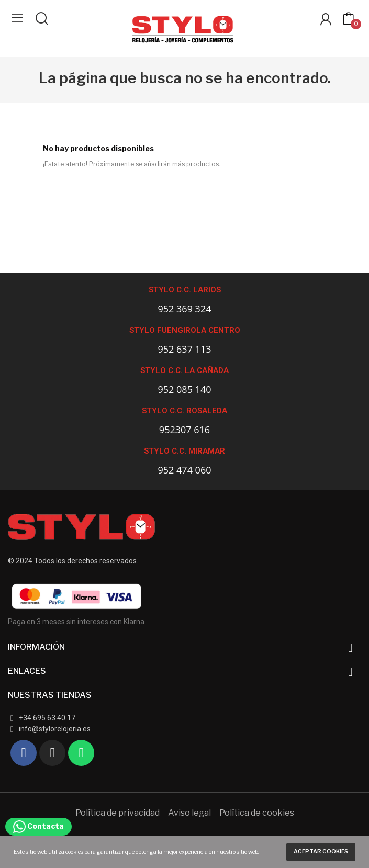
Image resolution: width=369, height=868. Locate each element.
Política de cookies (257, 813)
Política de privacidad (118, 813)
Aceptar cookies (321, 852)
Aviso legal (189, 813)
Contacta (38, 826)
